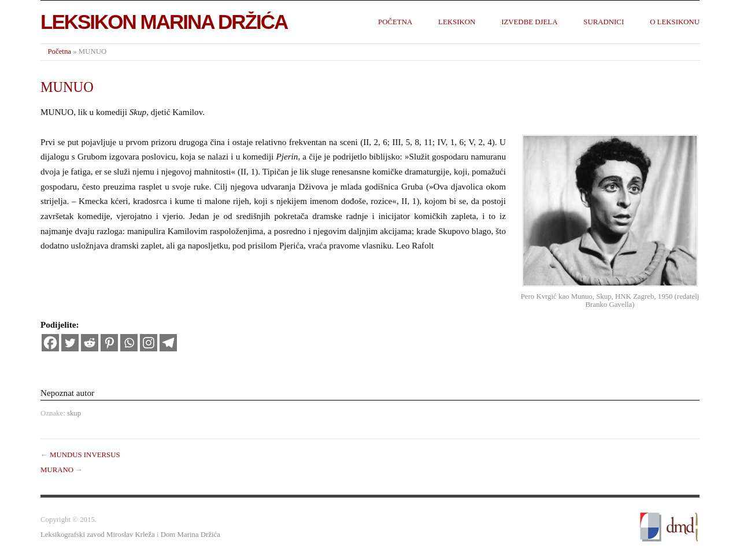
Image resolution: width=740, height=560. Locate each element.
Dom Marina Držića (190, 535)
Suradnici (604, 22)
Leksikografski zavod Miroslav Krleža (98, 535)
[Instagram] (149, 343)
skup (74, 413)
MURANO (57, 470)
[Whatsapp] (129, 343)
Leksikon (457, 22)
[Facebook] (50, 343)
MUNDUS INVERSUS (85, 455)
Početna (395, 22)
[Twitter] (70, 343)
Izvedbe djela (529, 22)
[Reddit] (90, 343)
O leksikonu (675, 22)
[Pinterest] (109, 343)
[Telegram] (168, 343)
